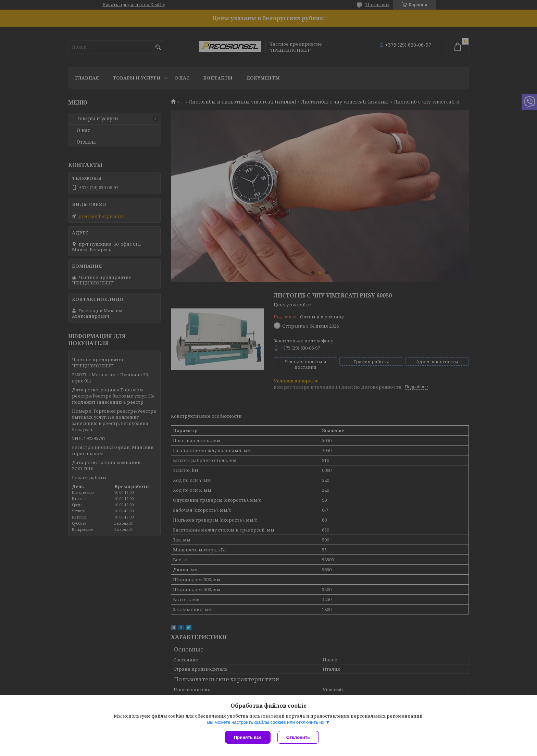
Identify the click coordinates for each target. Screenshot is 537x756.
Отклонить (298, 737)
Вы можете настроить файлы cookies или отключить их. (266, 722)
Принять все (248, 737)
